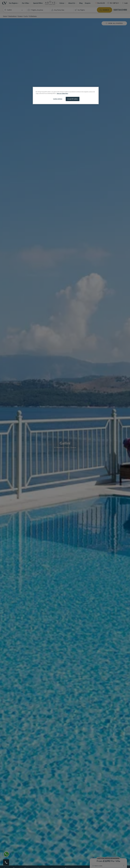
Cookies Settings (58, 99)
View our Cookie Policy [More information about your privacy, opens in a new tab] (62, 93)
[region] (66, 96)
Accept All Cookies (73, 99)
